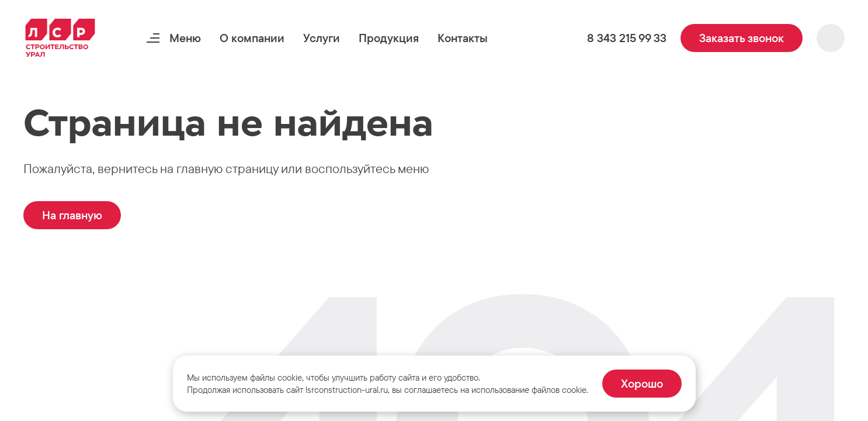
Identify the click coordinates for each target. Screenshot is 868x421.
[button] (252, 38)
